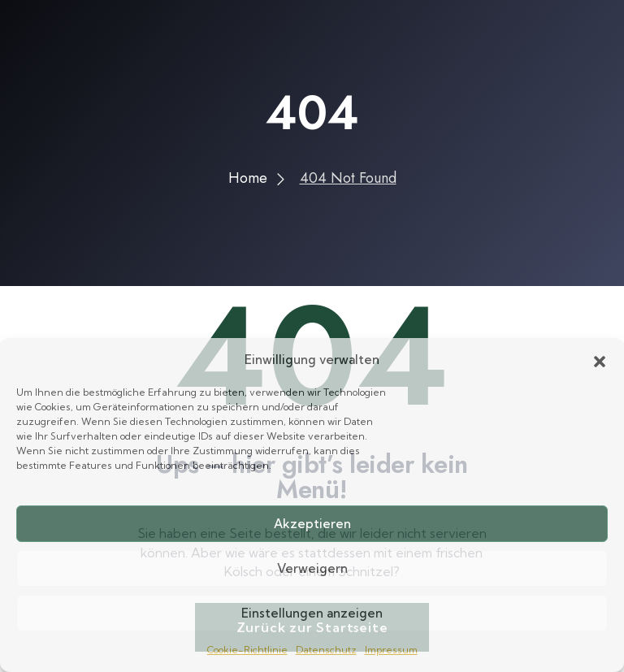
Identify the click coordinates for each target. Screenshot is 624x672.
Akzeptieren (312, 524)
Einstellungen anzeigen (312, 613)
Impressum (391, 650)
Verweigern (312, 568)
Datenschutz (326, 650)
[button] (600, 360)
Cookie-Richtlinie (247, 650)
